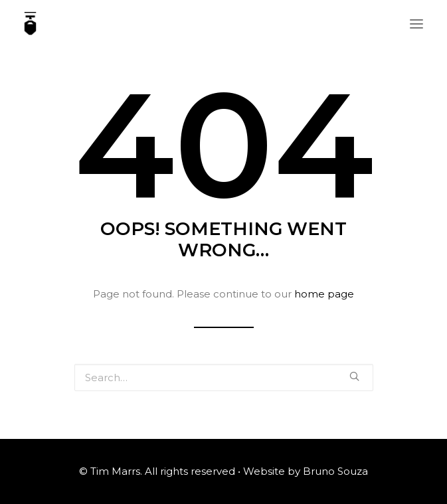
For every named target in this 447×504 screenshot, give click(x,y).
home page (324, 294)
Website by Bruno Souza (306, 471)
